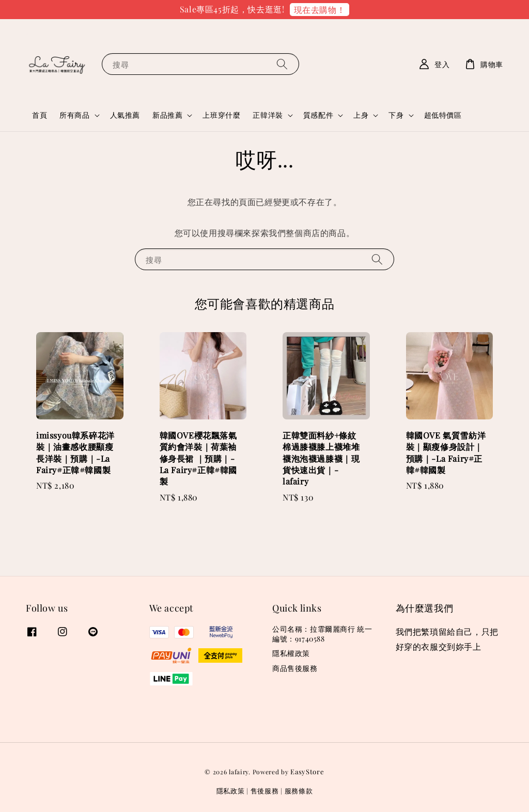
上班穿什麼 (221, 115)
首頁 (40, 115)
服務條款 (299, 791)
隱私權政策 (291, 653)
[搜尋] (282, 64)
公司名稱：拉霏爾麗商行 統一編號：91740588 (322, 634)
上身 (361, 115)
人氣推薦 (125, 115)
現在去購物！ (320, 10)
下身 (396, 115)
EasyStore (307, 771)
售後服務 (265, 791)
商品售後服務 (295, 668)
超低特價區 (443, 115)
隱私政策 (231, 791)
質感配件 (318, 115)
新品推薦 (167, 115)
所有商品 (74, 115)
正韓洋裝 (268, 115)
